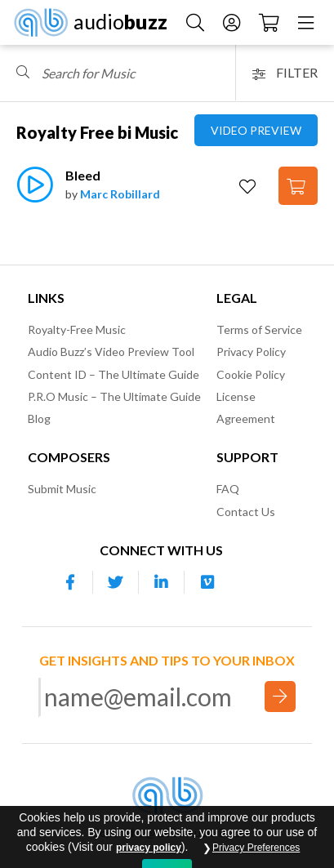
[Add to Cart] (298, 186)
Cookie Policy (251, 374)
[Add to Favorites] (249, 187)
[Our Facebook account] (70, 582)
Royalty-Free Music (77, 329)
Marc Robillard (120, 194)
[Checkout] (269, 22)
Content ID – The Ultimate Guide (114, 374)
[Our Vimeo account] (207, 582)
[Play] (35, 193)
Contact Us (246, 512)
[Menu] (306, 22)
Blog (39, 418)
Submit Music (62, 489)
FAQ (228, 489)
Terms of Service (259, 329)
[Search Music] (195, 22)
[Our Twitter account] (116, 582)
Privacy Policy (251, 352)
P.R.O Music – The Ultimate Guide (114, 396)
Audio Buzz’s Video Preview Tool (111, 352)
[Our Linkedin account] (162, 582)
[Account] (232, 22)
